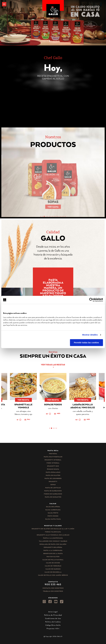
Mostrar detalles (90, 335)
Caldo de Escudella (53, 572)
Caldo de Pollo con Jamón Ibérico (53, 575)
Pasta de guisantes (53, 497)
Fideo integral (53, 463)
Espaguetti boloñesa (53, 547)
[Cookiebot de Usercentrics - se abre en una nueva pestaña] (91, 300)
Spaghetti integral (53, 460)
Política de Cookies (53, 622)
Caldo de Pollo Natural (53, 560)
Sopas (53, 485)
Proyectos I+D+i (53, 628)
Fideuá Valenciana (53, 532)
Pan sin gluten (53, 557)
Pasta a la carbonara (53, 550)
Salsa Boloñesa (53, 507)
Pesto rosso (53, 516)
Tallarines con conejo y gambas (53, 541)
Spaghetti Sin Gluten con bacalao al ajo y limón (53, 529)
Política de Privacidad (53, 615)
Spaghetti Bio (53, 466)
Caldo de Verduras (53, 566)
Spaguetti (53, 482)
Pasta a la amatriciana (53, 538)
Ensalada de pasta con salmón (53, 544)
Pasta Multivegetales (53, 457)
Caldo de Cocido (53, 563)
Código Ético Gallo (53, 625)
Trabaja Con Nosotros (53, 591)
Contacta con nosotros (53, 588)
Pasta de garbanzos (53, 491)
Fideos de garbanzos (53, 494)
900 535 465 (53, 584)
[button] (48, 41)
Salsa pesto (53, 513)
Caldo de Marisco (53, 569)
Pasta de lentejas (53, 488)
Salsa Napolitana (53, 519)
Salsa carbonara (53, 510)
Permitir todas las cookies (86, 343)
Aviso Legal (53, 612)
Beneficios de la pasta (53, 554)
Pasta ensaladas (53, 472)
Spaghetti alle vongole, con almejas (53, 535)
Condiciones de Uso (53, 618)
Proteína (53, 454)
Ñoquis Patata (53, 469)
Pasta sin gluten (53, 475)
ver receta (10, 400)
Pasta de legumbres (53, 478)
